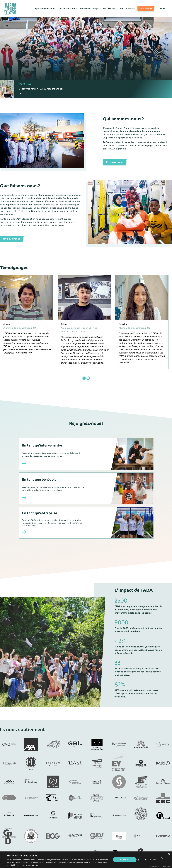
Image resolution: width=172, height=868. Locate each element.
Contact (130, 9)
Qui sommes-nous (45, 9)
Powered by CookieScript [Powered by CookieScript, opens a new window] (160, 867)
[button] (162, 9)
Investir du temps (89, 9)
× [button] (169, 854)
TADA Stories (108, 9)
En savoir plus (115, 162)
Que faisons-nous (67, 9)
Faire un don (146, 9)
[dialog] (86, 860)
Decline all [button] (151, 860)
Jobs (121, 9)
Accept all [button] (125, 860)
